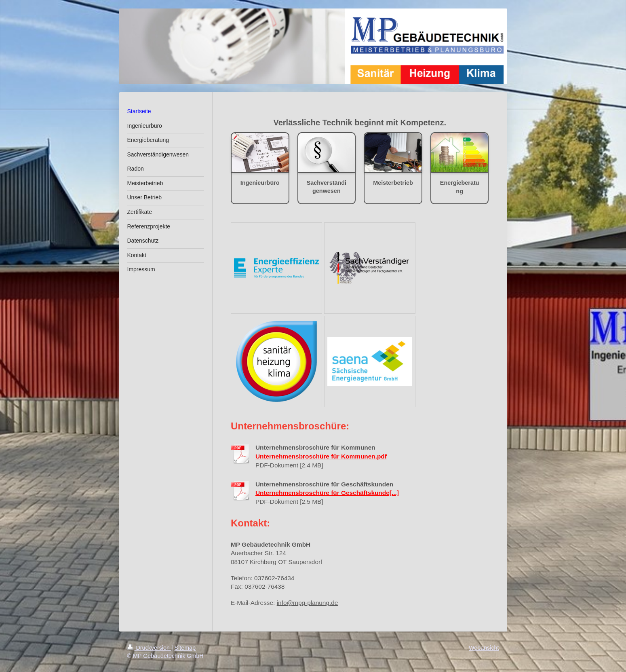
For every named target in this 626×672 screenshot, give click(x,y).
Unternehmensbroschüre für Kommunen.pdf (321, 456)
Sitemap (185, 648)
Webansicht (484, 648)
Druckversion (149, 648)
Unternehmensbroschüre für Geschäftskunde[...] (327, 493)
